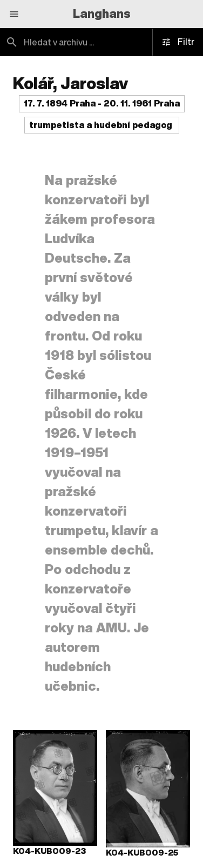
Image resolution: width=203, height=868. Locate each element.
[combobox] (101, 42)
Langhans (102, 14)
